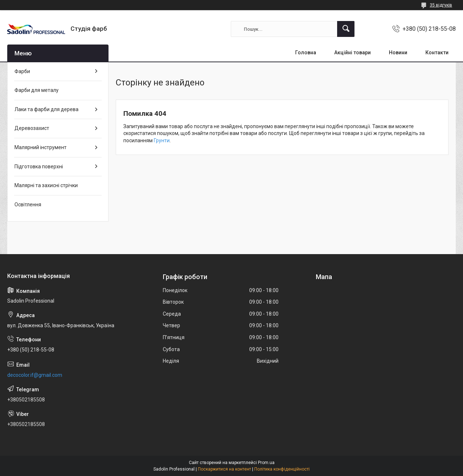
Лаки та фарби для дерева (46, 109)
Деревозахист (32, 128)
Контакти (437, 52)
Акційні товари (352, 52)
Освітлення (28, 205)
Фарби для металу (37, 90)
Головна (306, 52)
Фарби (22, 71)
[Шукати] (346, 29)
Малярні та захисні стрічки (46, 185)
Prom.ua (266, 463)
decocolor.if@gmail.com (35, 375)
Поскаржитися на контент (224, 469)
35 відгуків (441, 5)
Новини (398, 52)
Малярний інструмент (41, 147)
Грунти (162, 140)
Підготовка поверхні (39, 167)
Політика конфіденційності (282, 469)
